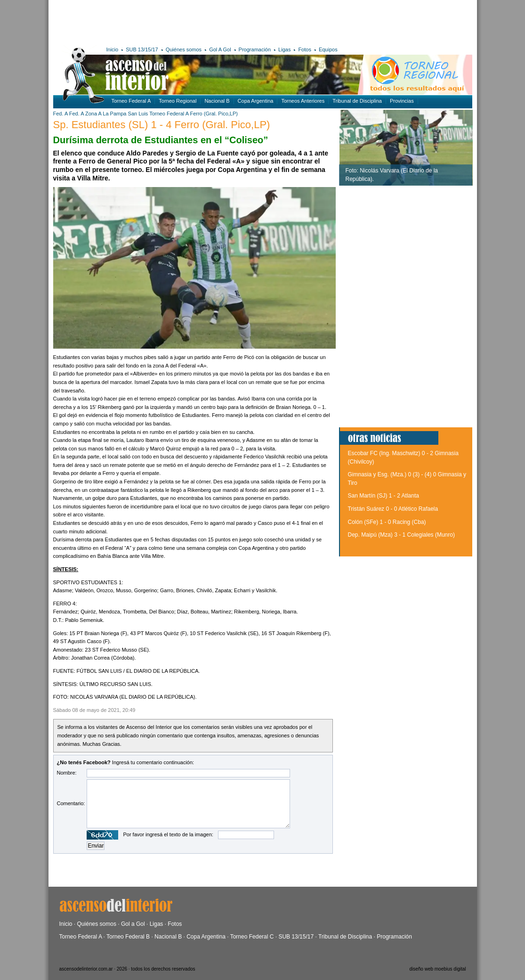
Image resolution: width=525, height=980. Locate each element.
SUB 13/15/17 (142, 49)
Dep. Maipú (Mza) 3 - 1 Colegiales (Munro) (401, 535)
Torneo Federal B (128, 937)
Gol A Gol (220, 49)
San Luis (138, 114)
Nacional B (217, 101)
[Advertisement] (191, 21)
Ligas (284, 49)
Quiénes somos (184, 49)
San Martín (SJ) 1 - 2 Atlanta (384, 496)
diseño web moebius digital (437, 969)
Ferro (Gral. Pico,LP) (214, 114)
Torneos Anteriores (303, 101)
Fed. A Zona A (85, 114)
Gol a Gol (133, 924)
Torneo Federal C (252, 937)
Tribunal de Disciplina (357, 101)
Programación (255, 49)
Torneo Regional (178, 101)
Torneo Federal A (131, 101)
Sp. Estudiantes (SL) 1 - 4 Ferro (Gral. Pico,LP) (162, 125)
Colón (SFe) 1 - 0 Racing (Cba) (387, 522)
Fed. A (61, 114)
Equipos (328, 49)
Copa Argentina (256, 101)
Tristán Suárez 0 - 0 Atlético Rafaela (393, 509)
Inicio (113, 49)
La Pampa (114, 114)
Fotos (305, 49)
